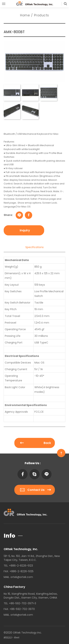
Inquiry (25, 230)
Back (36, 443)
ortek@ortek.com (22, 577)
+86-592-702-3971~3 (23, 603)
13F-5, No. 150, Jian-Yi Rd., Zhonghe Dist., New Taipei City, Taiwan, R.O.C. (32, 558)
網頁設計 (8, 637)
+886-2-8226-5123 (21, 566)
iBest (17, 637)
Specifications (34, 247)
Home (25, 15)
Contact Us (36, 490)
